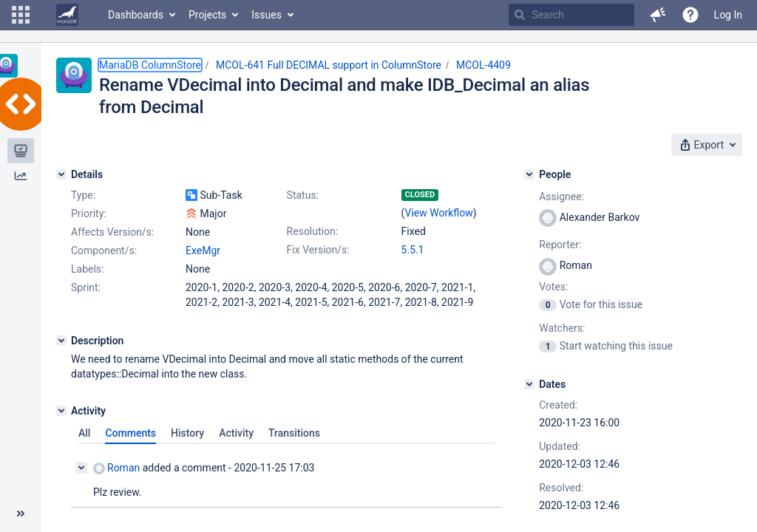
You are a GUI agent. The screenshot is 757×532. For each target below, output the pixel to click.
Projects (207, 15)
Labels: (87, 269)
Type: (83, 195)
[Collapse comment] (81, 468)
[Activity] (61, 411)
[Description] (61, 341)
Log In (728, 15)
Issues (267, 15)
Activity (236, 433)
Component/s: (104, 250)
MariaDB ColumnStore (150, 65)
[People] (529, 174)
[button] (21, 15)
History (187, 433)
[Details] (61, 174)
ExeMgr (203, 250)
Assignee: (561, 197)
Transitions (294, 433)
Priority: (89, 214)
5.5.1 (413, 250)
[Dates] (529, 384)
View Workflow (439, 213)
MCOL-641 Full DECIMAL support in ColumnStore (329, 65)
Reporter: (560, 245)
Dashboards (136, 15)
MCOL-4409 (483, 65)
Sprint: (86, 287)
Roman (116, 468)
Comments (130, 433)
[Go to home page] (67, 15)
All (84, 433)
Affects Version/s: (112, 232)
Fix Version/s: (318, 250)
